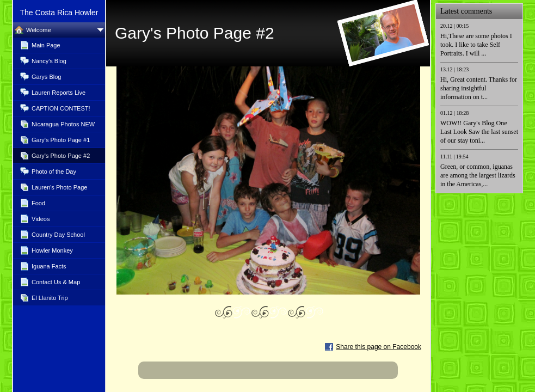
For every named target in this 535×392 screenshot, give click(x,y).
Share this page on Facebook (379, 347)
